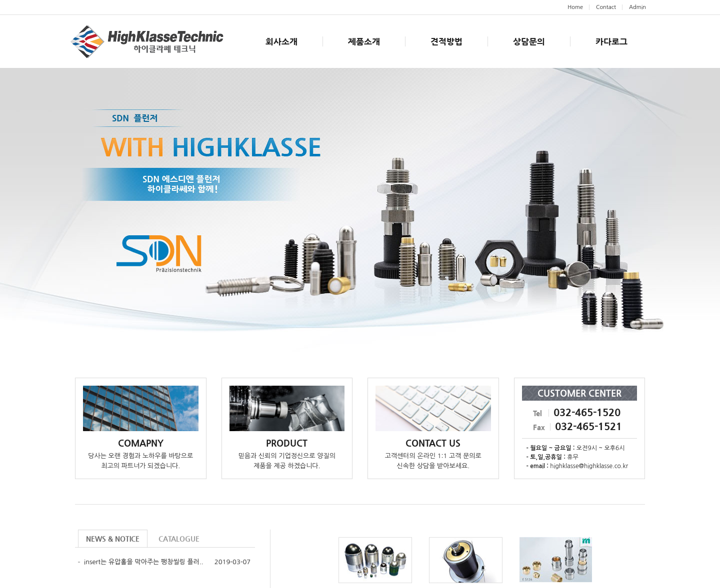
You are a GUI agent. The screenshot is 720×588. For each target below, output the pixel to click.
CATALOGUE (179, 540)
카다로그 (611, 41)
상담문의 (529, 41)
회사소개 (281, 41)
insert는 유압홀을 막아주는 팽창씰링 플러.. (144, 563)
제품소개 (364, 41)
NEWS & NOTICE (113, 540)
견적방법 (446, 41)
